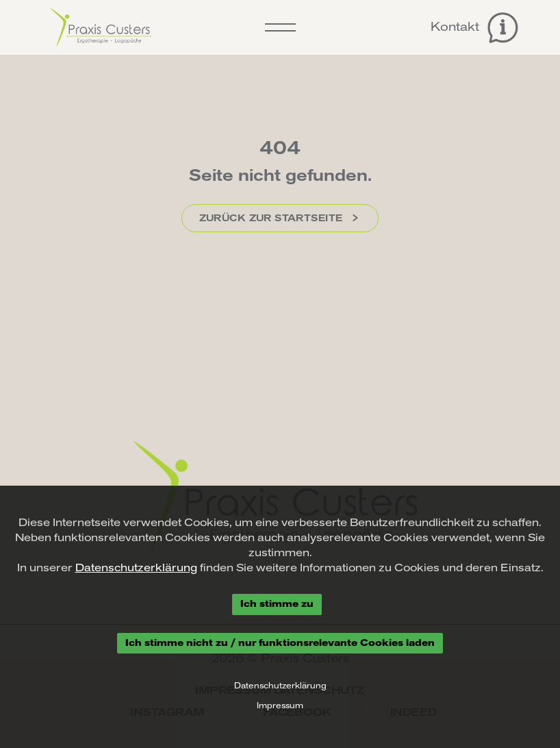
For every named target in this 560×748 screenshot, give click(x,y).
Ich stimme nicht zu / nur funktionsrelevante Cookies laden (280, 643)
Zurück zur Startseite (280, 218)
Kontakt (474, 28)
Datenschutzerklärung (136, 568)
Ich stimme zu (277, 604)
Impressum (280, 706)
